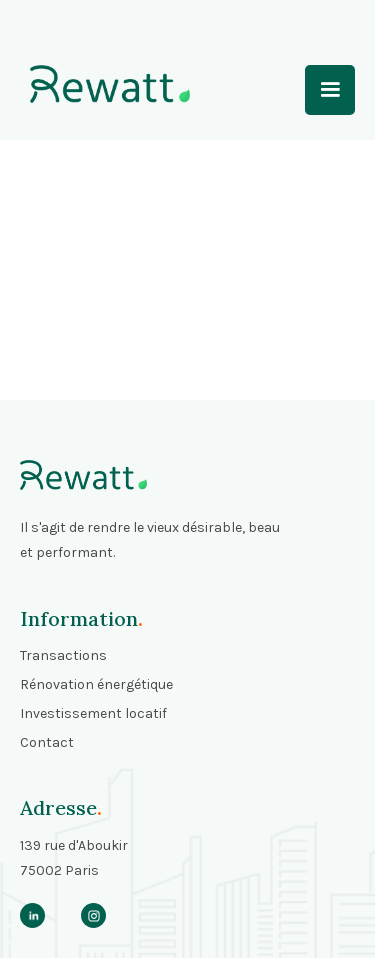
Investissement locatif (93, 713)
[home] (105, 84)
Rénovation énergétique (96, 684)
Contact (47, 742)
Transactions (63, 655)
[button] (330, 90)
